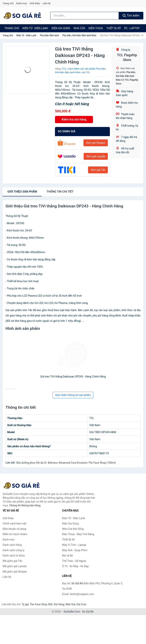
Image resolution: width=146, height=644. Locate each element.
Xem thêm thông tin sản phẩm (73, 395)
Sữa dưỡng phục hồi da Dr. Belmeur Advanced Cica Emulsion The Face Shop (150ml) (66, 463)
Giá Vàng (59, 604)
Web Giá (70, 604)
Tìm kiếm (131, 16)
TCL (64, 69)
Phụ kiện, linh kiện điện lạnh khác (79, 35)
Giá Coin (81, 604)
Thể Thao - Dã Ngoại (74, 561)
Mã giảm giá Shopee (15, 572)
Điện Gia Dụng (61, 28)
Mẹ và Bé (68, 556)
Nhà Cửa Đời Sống (73, 529)
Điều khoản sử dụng (14, 529)
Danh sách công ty (14, 550)
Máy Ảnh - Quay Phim (75, 550)
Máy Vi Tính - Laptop (74, 545)
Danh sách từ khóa (14, 556)
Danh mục (22, 3)
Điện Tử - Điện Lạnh (35, 28)
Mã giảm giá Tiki (12, 561)
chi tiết (60, 192)
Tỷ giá (25, 604)
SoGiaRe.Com (72, 612)
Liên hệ (47, 3)
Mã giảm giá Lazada (15, 566)
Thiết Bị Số (113, 28)
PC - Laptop (132, 28)
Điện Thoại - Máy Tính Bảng (78, 534)
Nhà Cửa (79, 28)
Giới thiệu (35, 3)
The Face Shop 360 (41, 604)
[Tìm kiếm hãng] (85, 16)
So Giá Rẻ (88, 612)
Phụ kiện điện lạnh (49, 35)
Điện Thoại (96, 28)
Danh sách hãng (12, 545)
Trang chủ (8, 3)
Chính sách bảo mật (14, 524)
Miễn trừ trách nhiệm (15, 534)
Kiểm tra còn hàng (74, 119)
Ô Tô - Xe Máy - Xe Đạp (75, 566)
